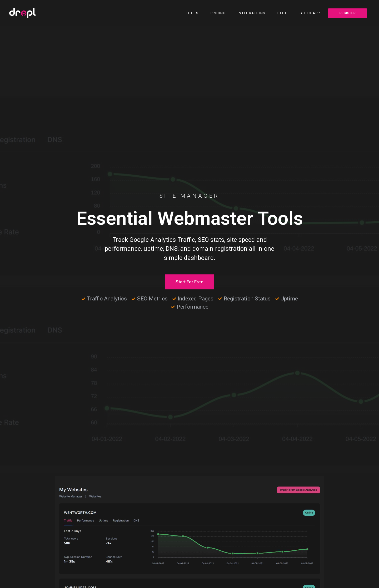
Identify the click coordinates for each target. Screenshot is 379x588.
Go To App (310, 13)
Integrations (252, 13)
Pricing (218, 13)
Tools (192, 13)
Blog (283, 13)
